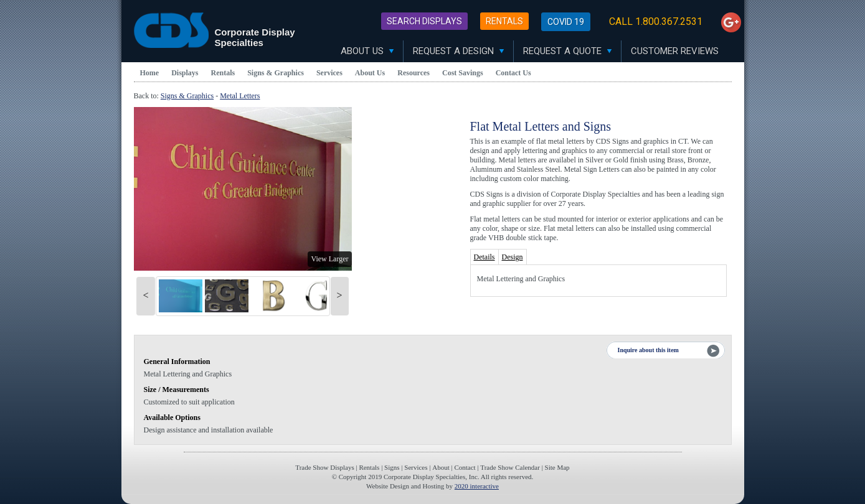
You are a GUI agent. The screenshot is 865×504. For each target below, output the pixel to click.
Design (513, 257)
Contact (465, 467)
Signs (392, 467)
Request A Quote (567, 51)
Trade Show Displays (324, 467)
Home (150, 73)
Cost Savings (463, 73)
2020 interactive (477, 486)
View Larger (329, 259)
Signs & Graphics (276, 73)
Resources (414, 73)
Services (329, 73)
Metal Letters (240, 96)
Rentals (504, 21)
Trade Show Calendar (510, 467)
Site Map (557, 467)
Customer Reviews (675, 51)
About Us (367, 51)
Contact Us (513, 73)
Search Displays (424, 21)
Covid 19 (566, 22)
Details (484, 257)
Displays (185, 73)
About (441, 467)
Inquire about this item (648, 350)
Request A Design (458, 51)
